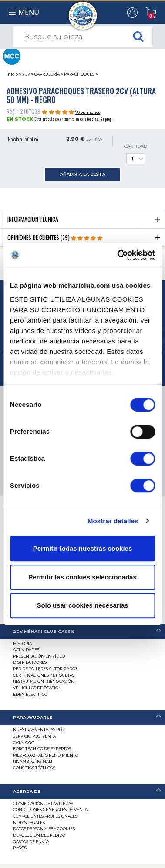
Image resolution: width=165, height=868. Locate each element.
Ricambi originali (33, 761)
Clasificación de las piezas (43, 803)
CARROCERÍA (47, 74)
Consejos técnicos (34, 768)
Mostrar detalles (113, 521)
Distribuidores (30, 662)
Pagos (20, 848)
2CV (26, 74)
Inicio (12, 74)
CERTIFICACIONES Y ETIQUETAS (44, 675)
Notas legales (29, 823)
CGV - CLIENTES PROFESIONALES (45, 816)
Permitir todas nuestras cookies (83, 548)
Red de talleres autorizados (45, 669)
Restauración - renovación (44, 681)
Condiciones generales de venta (50, 810)
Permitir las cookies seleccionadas (82, 577)
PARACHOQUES (79, 74)
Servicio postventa (34, 736)
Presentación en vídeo (39, 656)
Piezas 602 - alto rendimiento (46, 755)
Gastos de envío (31, 842)
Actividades (26, 650)
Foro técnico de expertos (42, 749)
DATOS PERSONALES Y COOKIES (44, 829)
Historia (22, 644)
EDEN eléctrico (30, 694)
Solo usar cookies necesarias (82, 605)
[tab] (82, 219)
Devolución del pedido (39, 835)
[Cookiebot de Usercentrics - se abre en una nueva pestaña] (118, 255)
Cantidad (136, 154)
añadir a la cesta (83, 174)
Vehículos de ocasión (37, 688)
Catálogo (24, 743)
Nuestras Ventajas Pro (39, 730)
